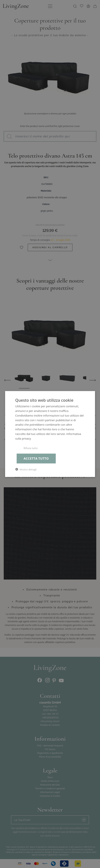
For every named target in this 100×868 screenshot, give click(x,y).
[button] (26, 469)
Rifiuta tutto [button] (31, 448)
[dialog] (50, 434)
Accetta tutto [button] (36, 458)
